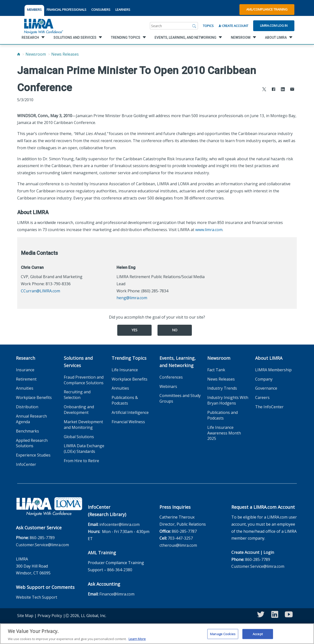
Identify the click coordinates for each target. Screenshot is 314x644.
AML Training (102, 553)
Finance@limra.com (117, 594)
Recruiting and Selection (77, 395)
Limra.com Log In (274, 25)
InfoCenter (26, 464)
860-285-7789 (42, 538)
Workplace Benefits (34, 397)
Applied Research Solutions (32, 443)
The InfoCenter (269, 407)
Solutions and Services (78, 362)
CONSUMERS (101, 10)
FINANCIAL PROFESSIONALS (66, 10)
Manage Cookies (223, 636)
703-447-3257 (180, 538)
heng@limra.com (132, 298)
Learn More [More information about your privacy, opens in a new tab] (137, 642)
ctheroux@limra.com (178, 545)
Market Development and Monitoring (83, 425)
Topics (208, 26)
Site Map (25, 616)
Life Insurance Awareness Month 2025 (224, 433)
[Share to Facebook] (274, 90)
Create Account (233, 26)
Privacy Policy (50, 616)
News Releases (65, 54)
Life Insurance (125, 370)
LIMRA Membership (273, 370)
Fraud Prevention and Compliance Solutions (84, 380)
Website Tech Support (37, 597)
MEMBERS (34, 10)
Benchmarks (27, 431)
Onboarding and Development (79, 410)
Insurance (25, 370)
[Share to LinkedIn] (283, 90)
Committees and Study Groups (180, 398)
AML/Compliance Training (267, 9)
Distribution (27, 407)
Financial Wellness (128, 422)
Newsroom (36, 54)
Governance (266, 388)
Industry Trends (222, 388)
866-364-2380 (120, 570)
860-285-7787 (184, 531)
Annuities (25, 388)
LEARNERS (123, 10)
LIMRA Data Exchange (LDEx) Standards (84, 449)
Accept (258, 636)
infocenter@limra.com (119, 524)
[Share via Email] (292, 90)
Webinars (168, 386)
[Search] (194, 26)
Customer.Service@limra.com (42, 545)
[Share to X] (264, 90)
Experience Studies (33, 455)
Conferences (171, 377)
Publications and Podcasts (222, 415)
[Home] (19, 54)
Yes (134, 330)
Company (264, 379)
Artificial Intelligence (130, 412)
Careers (262, 397)
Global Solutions (79, 437)
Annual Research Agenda (31, 419)
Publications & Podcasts (125, 400)
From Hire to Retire (81, 461)
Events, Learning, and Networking (178, 362)
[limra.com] (43, 26)
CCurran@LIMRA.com (40, 291)
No (175, 330)
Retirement (26, 379)
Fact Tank (216, 370)
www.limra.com (209, 230)
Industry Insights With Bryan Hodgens (228, 400)
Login (269, 552)
